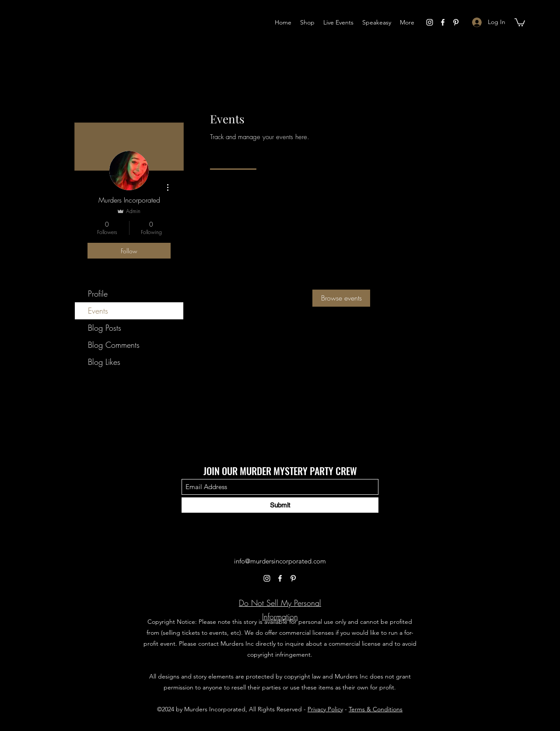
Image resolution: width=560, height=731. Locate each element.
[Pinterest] (456, 22)
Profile (98, 294)
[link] (233, 158)
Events (98, 311)
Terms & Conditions (376, 709)
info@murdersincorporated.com (280, 561)
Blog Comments (114, 345)
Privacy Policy (325, 709)
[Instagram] (430, 22)
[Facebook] (443, 22)
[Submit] (280, 505)
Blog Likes (104, 362)
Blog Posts (105, 328)
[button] (520, 22)
